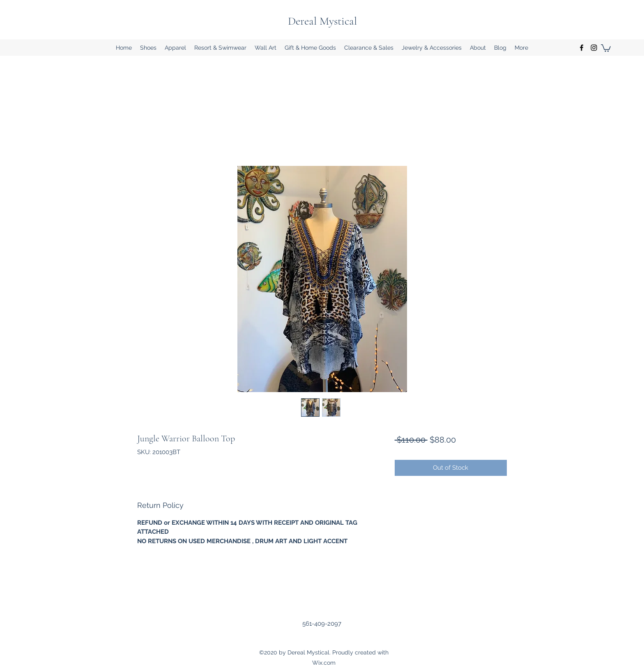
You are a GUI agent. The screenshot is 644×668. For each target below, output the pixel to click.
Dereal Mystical (322, 21)
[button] (148, 48)
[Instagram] (594, 48)
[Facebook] (582, 48)
